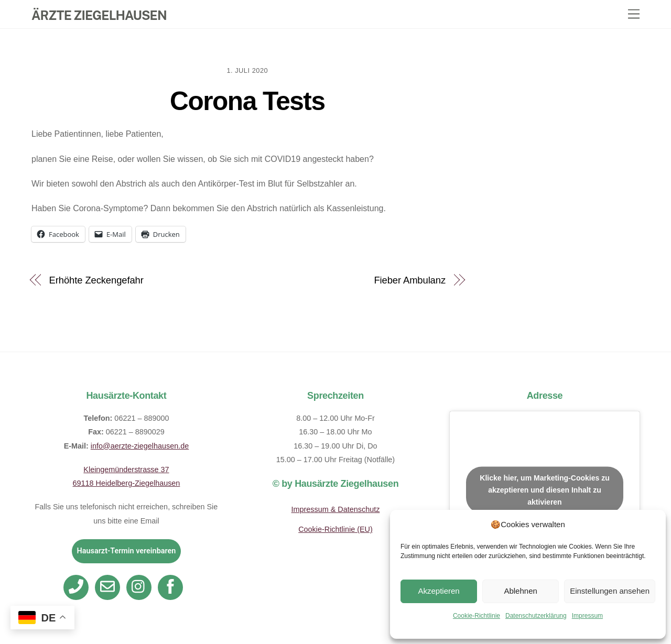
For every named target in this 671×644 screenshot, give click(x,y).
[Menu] (634, 14)
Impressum (587, 616)
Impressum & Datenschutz (336, 509)
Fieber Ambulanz (410, 280)
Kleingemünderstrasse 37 (126, 470)
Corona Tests (247, 101)
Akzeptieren (439, 591)
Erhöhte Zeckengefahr (96, 280)
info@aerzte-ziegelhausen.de (140, 446)
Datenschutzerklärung (536, 616)
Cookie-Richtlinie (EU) (335, 529)
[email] (109, 586)
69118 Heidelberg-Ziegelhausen (127, 483)
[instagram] (141, 586)
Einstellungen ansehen (610, 591)
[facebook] (172, 586)
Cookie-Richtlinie (477, 616)
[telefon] (78, 586)
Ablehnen (520, 591)
